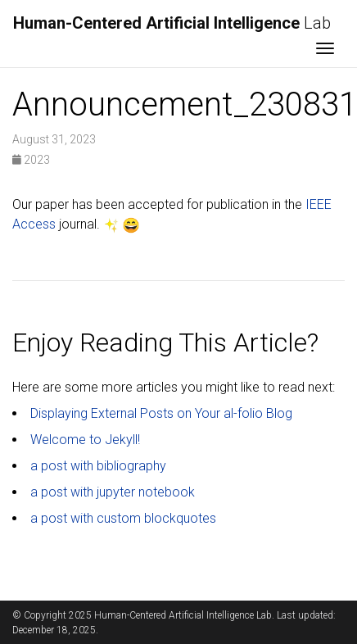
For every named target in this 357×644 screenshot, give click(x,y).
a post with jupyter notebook (113, 492)
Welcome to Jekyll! (85, 440)
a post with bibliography (98, 466)
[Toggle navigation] (325, 50)
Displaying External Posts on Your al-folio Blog (161, 413)
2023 (31, 160)
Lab (172, 23)
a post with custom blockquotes (123, 518)
